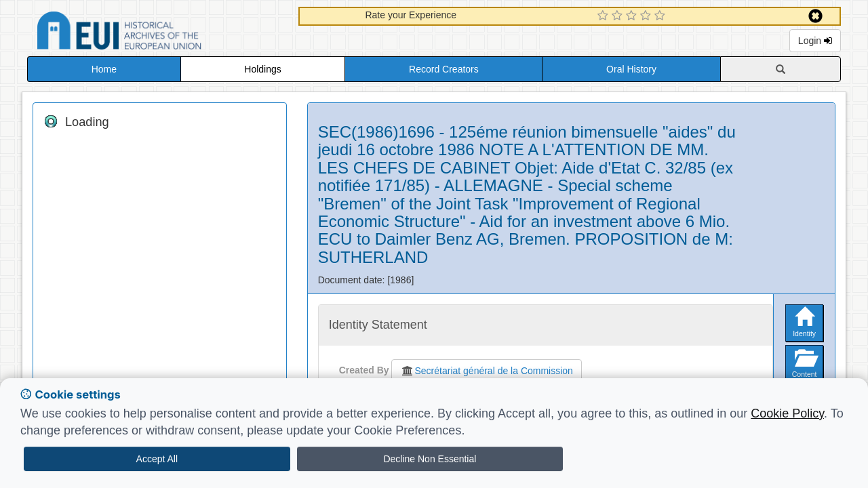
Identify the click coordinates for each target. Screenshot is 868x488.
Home (104, 69)
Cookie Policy (787, 413)
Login (815, 41)
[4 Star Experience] (647, 16)
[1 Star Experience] (605, 16)
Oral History (631, 69)
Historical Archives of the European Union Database (157, 33)
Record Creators (444, 69)
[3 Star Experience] (633, 16)
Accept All (157, 459)
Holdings (262, 69)
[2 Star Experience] (619, 16)
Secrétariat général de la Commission (486, 371)
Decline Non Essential (430, 459)
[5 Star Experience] (662, 16)
